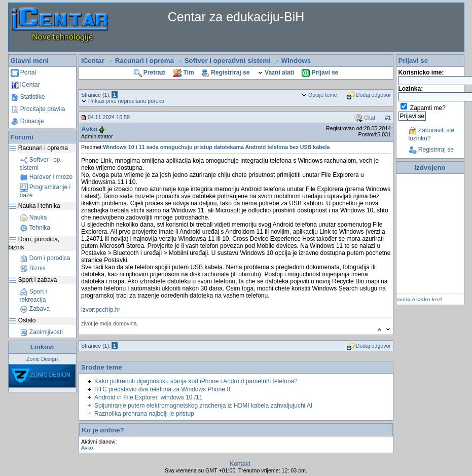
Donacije (27, 121)
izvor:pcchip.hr (101, 310)
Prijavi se (320, 72)
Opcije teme (319, 95)
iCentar (25, 85)
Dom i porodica (45, 258)
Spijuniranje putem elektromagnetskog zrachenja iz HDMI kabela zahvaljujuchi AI (203, 406)
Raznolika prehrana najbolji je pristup (144, 414)
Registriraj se (226, 72)
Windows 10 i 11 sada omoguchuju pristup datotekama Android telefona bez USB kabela (216, 147)
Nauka (33, 217)
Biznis (33, 268)
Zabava (35, 309)
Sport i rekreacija (33, 296)
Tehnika (35, 228)
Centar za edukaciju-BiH (236, 17)
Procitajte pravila (38, 109)
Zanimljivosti (41, 332)
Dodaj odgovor (369, 95)
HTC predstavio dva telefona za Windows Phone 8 (162, 389)
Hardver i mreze (46, 177)
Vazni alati (276, 72)
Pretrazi (150, 72)
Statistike (28, 97)
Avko (89, 129)
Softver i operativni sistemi (228, 61)
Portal (24, 72)
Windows (296, 61)
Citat (365, 118)
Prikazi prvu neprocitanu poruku (123, 101)
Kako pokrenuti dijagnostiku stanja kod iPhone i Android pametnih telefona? (196, 381)
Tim (184, 72)
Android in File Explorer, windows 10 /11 (148, 397)
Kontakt (240, 464)
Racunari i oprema (144, 61)
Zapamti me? (428, 108)
